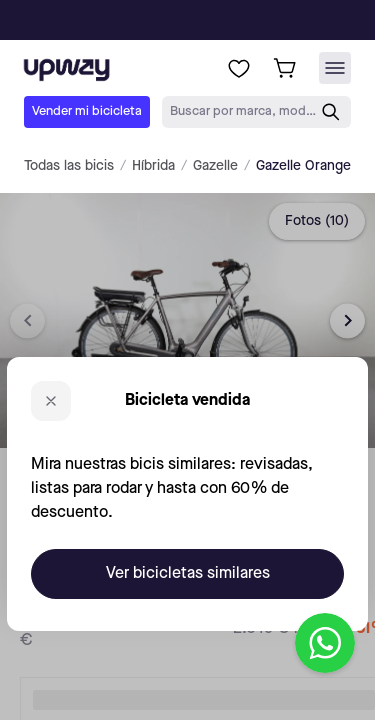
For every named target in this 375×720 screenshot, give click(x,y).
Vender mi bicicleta (87, 111)
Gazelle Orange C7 (313, 166)
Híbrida (153, 166)
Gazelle (215, 166)
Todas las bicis (69, 166)
